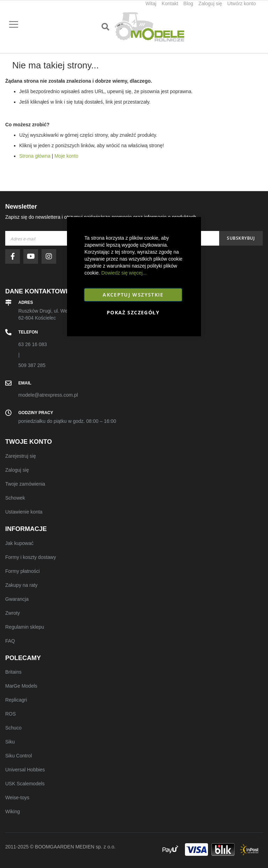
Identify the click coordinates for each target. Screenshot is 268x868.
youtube (32, 256)
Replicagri (16, 700)
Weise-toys (17, 798)
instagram (51, 256)
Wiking (13, 811)
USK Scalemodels (25, 784)
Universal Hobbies (25, 770)
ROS (10, 714)
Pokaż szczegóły (133, 312)
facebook (14, 256)
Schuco (13, 728)
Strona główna (35, 156)
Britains (13, 672)
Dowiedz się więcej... (124, 273)
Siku (10, 742)
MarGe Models (21, 686)
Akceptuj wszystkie (133, 295)
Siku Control (18, 756)
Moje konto (66, 156)
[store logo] (149, 27)
